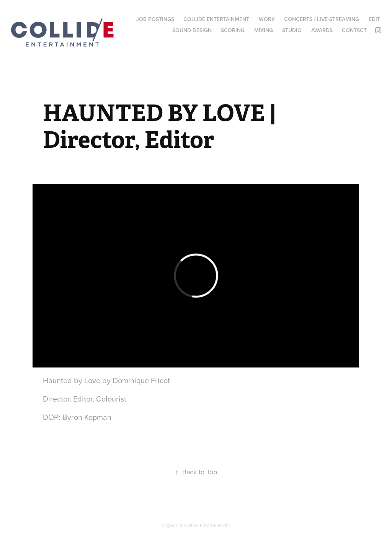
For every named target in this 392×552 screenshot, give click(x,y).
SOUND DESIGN (192, 30)
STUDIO (292, 30)
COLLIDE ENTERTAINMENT (216, 19)
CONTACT (354, 30)
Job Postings (155, 19)
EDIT (374, 19)
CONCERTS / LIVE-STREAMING (322, 19)
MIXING (264, 30)
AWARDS (322, 30)
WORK (267, 19)
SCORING (233, 30)
